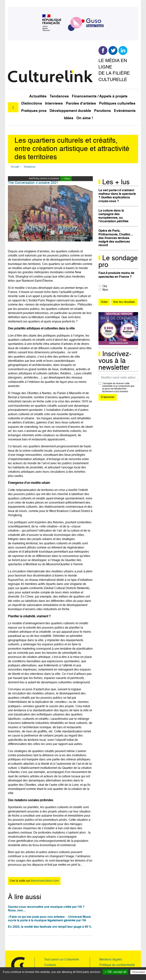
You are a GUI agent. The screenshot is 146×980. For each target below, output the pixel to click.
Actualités (38, 96)
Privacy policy (75, 976)
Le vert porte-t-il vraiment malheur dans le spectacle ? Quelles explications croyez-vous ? (117, 196)
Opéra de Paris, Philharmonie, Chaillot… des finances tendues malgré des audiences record (116, 238)
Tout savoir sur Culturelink (61, 960)
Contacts (50, 965)
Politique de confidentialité (117, 965)
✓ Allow (66, 179)
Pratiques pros (34, 111)
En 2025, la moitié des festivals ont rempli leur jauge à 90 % (50, 927)
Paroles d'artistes (81, 104)
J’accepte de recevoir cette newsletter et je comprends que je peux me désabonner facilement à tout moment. (118, 388)
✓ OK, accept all (115, 972)
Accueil (15, 167)
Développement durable (70, 111)
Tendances (59, 96)
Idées (69, 118)
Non (105, 290)
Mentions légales (111, 960)
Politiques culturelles (117, 104)
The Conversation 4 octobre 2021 (33, 183)
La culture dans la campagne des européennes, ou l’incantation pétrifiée (113, 216)
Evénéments (125, 111)
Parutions (103, 111)
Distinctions (32, 104)
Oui (105, 286)
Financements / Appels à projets (100, 96)
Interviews (54, 104)
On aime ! (85, 118)
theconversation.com (45, 881)
